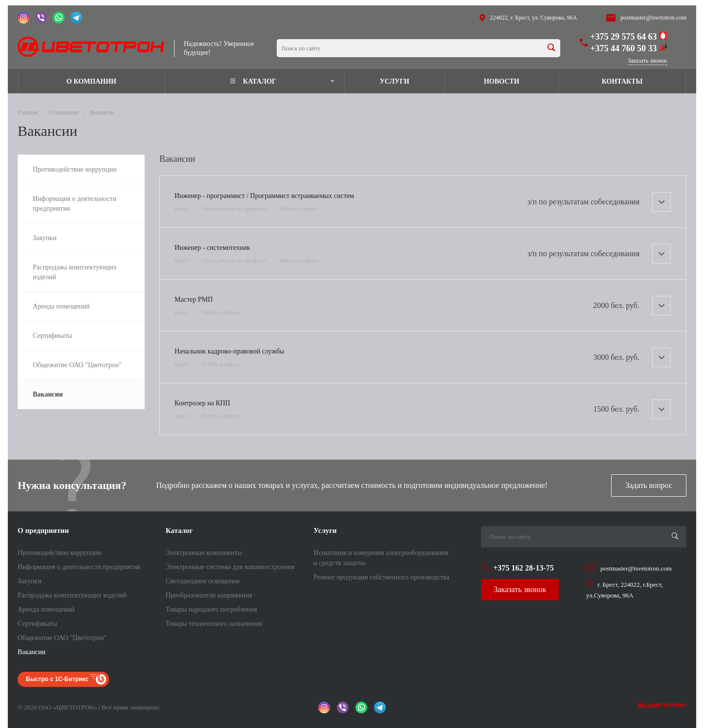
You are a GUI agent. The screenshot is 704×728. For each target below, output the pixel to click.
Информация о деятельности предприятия (79, 567)
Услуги (325, 530)
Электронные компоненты (204, 553)
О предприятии (43, 530)
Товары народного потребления (211, 609)
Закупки (30, 581)
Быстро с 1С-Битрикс (57, 679)
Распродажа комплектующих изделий (72, 595)
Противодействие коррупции (60, 553)
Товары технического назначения (214, 624)
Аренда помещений (46, 609)
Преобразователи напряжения (209, 595)
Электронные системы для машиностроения (230, 567)
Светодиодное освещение (203, 581)
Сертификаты (37, 624)
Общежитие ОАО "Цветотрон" (62, 638)
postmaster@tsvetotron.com (653, 18)
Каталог (179, 530)
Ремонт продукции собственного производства (381, 577)
